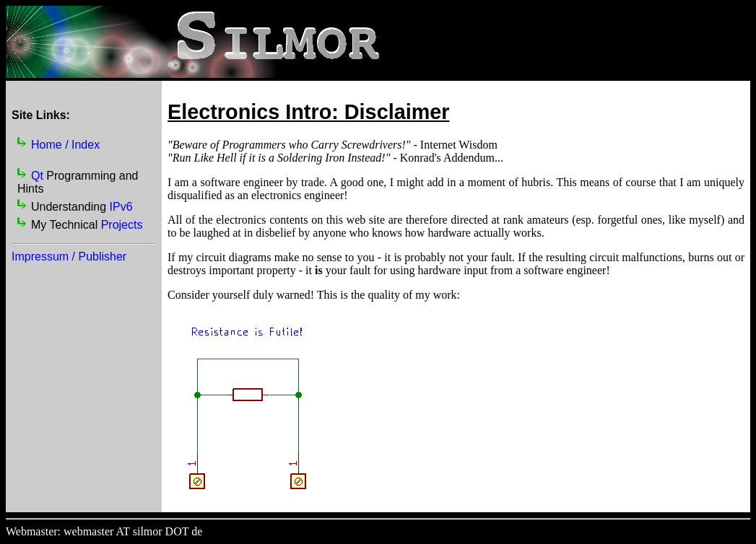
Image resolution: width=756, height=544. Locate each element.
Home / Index (65, 145)
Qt (37, 176)
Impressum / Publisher (69, 256)
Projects (122, 225)
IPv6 (121, 207)
